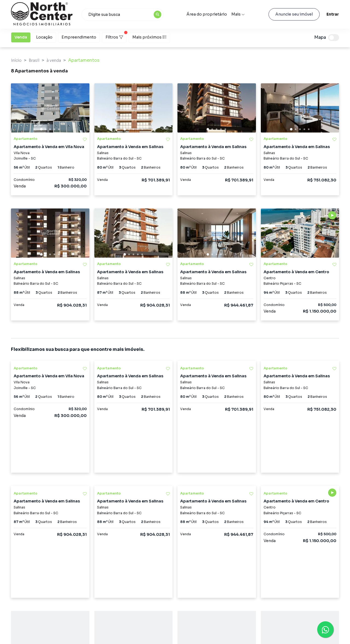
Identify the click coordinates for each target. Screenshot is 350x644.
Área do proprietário (207, 14)
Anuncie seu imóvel (294, 14)
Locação (44, 37)
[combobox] (122, 14)
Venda (21, 37)
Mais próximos (149, 37)
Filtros (116, 36)
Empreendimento (79, 37)
